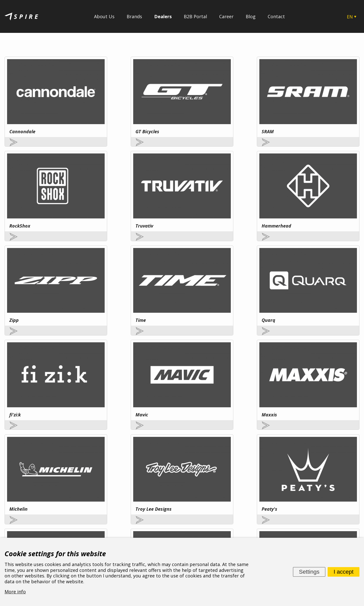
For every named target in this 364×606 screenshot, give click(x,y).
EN (350, 17)
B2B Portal (195, 16)
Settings (309, 572)
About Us (104, 16)
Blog (251, 16)
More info (52, 480)
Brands (134, 16)
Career (226, 16)
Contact (276, 16)
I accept (344, 572)
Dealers (163, 16)
